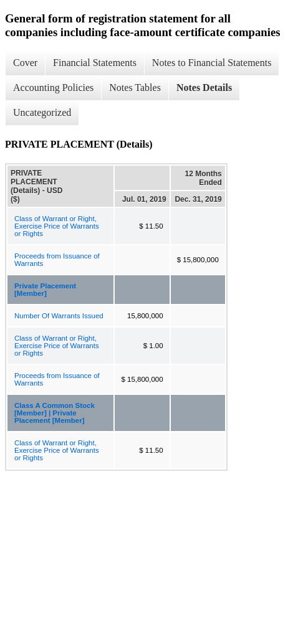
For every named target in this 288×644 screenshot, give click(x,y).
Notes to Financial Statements (212, 63)
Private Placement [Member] (45, 290)
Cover (25, 63)
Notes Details (204, 88)
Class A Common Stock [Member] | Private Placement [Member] (55, 413)
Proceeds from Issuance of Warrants (57, 260)
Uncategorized (42, 112)
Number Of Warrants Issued (59, 316)
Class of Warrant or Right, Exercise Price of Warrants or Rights (57, 226)
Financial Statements (95, 63)
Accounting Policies (53, 88)
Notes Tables (135, 88)
